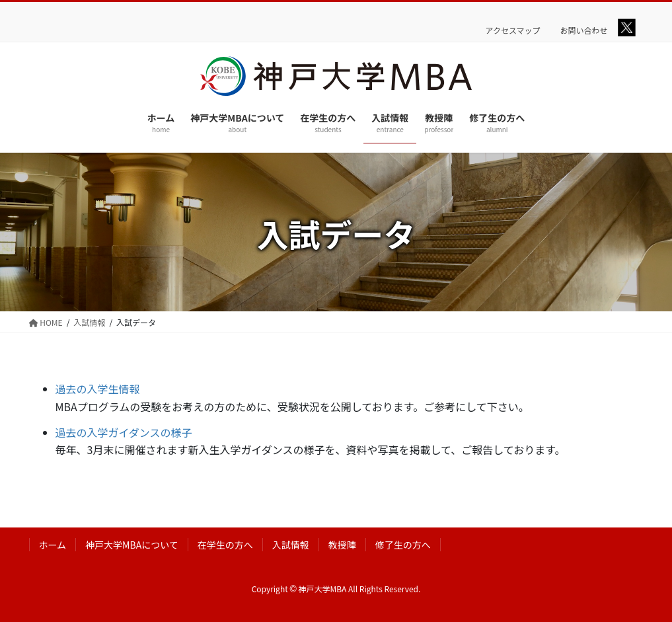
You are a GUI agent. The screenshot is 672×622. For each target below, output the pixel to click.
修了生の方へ (403, 545)
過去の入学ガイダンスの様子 (124, 432)
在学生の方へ (225, 545)
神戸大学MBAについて (132, 545)
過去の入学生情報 (98, 389)
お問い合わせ (584, 30)
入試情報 (291, 545)
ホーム (53, 545)
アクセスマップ (513, 30)
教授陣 (342, 545)
